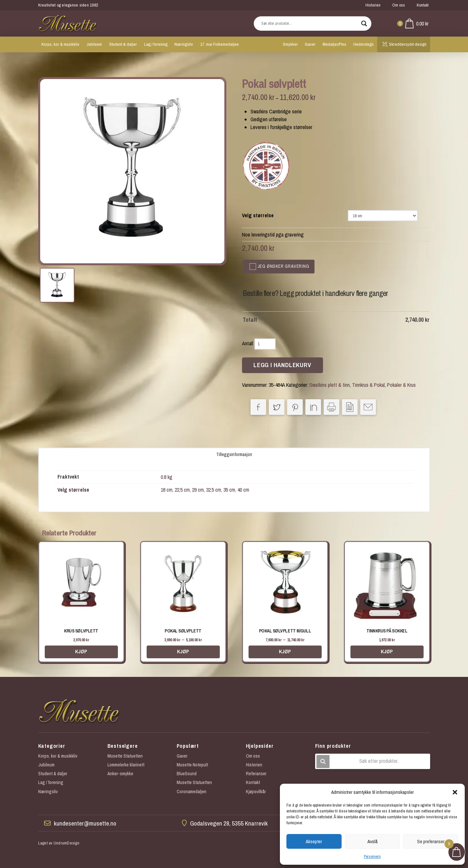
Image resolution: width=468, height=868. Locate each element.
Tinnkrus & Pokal (368, 385)
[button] (455, 792)
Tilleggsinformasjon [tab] (234, 454)
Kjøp (81, 651)
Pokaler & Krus (401, 385)
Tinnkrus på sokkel (387, 631)
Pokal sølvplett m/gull (285, 631)
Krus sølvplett (81, 631)
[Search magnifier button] (364, 24)
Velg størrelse (258, 215)
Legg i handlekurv (282, 365)
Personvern (372, 857)
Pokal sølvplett (183, 631)
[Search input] (310, 24)
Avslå (372, 841)
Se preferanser (431, 841)
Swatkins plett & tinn (330, 385)
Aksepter (314, 841)
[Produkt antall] (265, 344)
